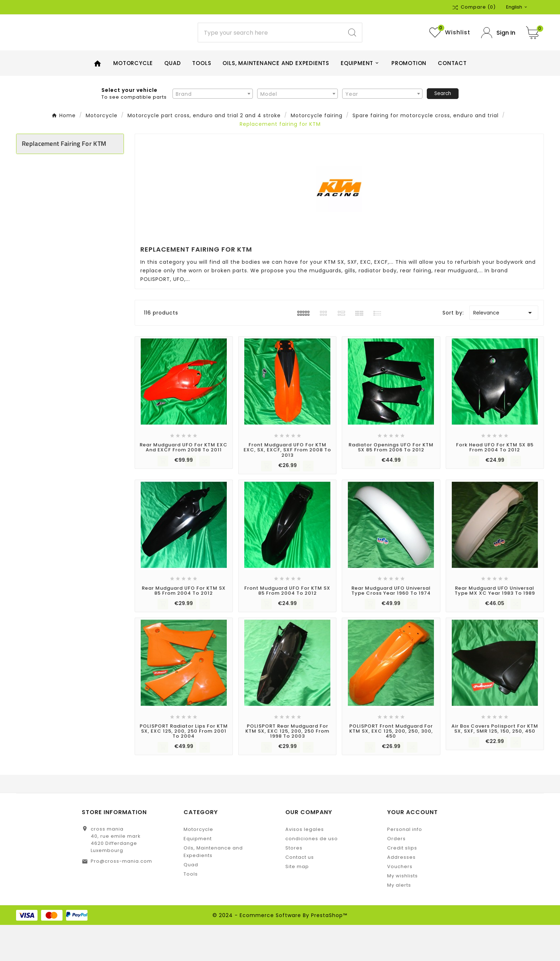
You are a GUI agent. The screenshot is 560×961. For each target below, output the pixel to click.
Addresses (401, 893)
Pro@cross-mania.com (121, 897)
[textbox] (213, 130)
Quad (191, 901)
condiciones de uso (312, 875)
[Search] (271, 51)
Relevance (504, 349)
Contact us (300, 893)
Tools (191, 910)
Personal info (405, 865)
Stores (294, 884)
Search (443, 129)
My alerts (399, 921)
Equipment (198, 875)
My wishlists (402, 912)
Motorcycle (198, 865)
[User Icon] (498, 51)
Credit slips (402, 884)
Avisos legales (305, 865)
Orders (396, 875)
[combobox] (213, 129)
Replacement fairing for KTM (64, 180)
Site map (297, 903)
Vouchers (400, 903)
